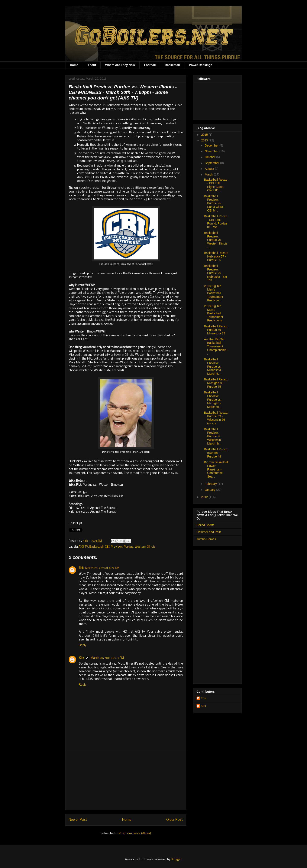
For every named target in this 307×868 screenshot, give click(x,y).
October (210, 157)
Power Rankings (201, 65)
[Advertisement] (126, 780)
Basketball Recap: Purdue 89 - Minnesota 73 (216, 330)
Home (74, 65)
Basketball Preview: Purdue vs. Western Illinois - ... (216, 240)
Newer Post (78, 820)
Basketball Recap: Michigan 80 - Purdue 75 (216, 383)
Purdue (129, 547)
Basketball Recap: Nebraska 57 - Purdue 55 (216, 256)
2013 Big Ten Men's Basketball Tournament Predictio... (214, 293)
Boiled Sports (205, 525)
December (212, 145)
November (212, 151)
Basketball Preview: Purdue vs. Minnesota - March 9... (213, 366)
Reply (83, 645)
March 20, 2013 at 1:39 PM (107, 658)
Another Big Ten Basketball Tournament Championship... (216, 346)
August (210, 169)
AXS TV (83, 547)
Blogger (176, 860)
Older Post (175, 820)
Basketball (172, 65)
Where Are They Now (120, 65)
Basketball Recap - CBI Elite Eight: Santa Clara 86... (216, 185)
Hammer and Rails (209, 532)
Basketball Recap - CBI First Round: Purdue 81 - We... (216, 222)
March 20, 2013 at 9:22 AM (102, 568)
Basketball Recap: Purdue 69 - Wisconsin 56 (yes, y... (216, 418)
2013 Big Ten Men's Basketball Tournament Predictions (214, 313)
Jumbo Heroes (206, 539)
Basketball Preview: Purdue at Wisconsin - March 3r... (213, 436)
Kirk (86, 541)
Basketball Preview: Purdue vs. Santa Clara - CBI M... (214, 203)
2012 (205, 497)
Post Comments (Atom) (135, 834)
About (92, 65)
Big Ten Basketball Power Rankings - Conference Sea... (216, 469)
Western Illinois (145, 547)
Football (150, 65)
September (212, 163)
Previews (117, 547)
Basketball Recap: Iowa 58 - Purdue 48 (216, 453)
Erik (81, 568)
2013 (205, 140)
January (210, 490)
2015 (205, 135)
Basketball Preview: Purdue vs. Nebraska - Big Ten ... (216, 273)
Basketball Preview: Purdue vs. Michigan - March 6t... (213, 399)
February (211, 484)
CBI (107, 547)
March (209, 174)
